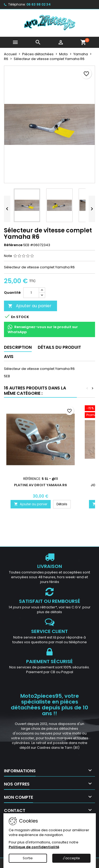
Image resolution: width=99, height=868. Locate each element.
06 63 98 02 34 (39, 4)
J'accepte (71, 858)
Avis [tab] (9, 357)
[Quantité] (31, 293)
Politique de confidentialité (34, 847)
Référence (13, 245)
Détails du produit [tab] (59, 347)
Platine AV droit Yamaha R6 (41, 485)
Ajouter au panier (30, 306)
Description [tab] (18, 347)
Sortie (28, 858)
